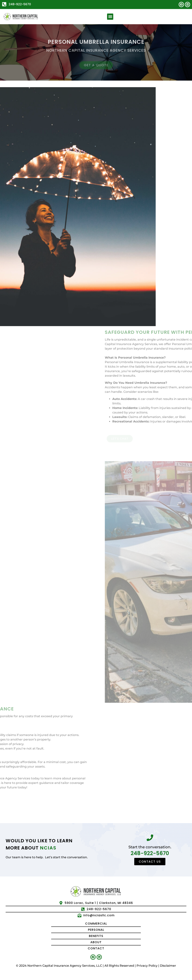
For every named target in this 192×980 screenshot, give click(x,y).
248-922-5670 (150, 853)
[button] (110, 17)
